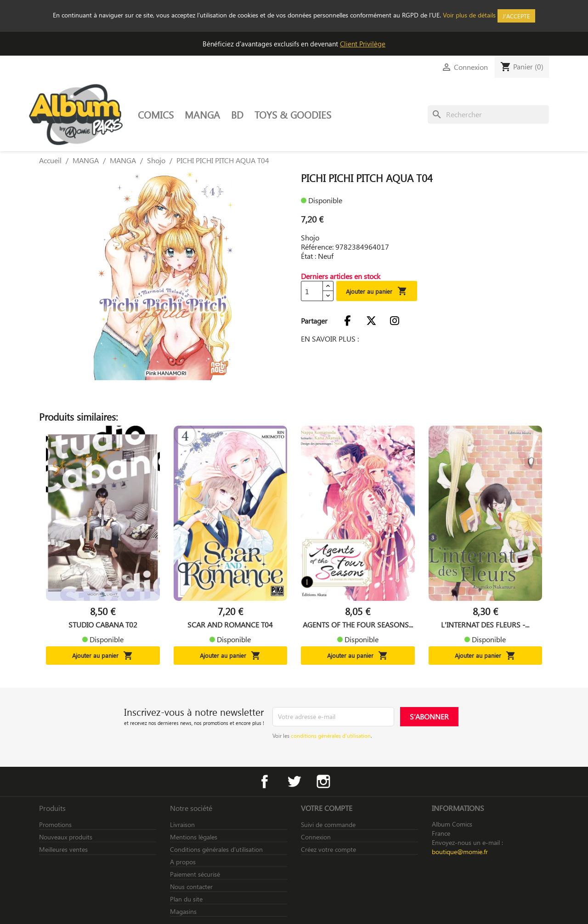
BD (237, 114)
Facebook (265, 781)
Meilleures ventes (63, 849)
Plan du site (186, 899)
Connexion (316, 837)
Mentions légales (194, 837)
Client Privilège (363, 44)
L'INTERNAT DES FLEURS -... (485, 625)
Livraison (182, 824)
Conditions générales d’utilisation (216, 849)
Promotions (55, 824)
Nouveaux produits (66, 837)
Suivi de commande (328, 824)
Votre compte (327, 808)
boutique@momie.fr (460, 852)
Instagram (323, 781)
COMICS (156, 114)
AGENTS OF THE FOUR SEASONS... (358, 625)
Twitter (294, 781)
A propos (183, 862)
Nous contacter (191, 887)
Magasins (183, 911)
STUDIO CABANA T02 (103, 625)
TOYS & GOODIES (293, 114)
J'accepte (516, 16)
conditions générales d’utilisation (331, 736)
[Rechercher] (488, 114)
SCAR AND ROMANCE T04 (230, 625)
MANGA (202, 114)
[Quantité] (312, 291)
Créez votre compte (328, 849)
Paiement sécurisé (195, 874)
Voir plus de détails (469, 15)
